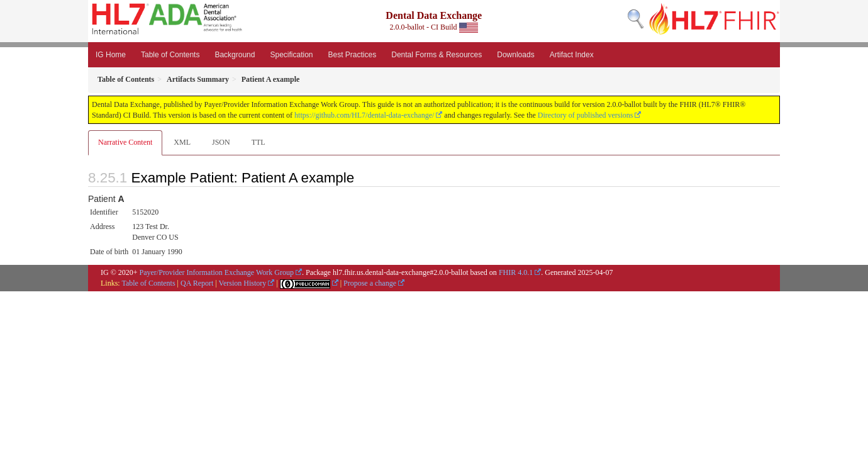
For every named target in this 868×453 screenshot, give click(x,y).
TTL (259, 142)
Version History (243, 283)
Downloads (515, 55)
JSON (221, 142)
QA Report (197, 283)
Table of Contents (170, 55)
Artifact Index (572, 55)
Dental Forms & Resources (437, 55)
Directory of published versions (586, 115)
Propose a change (370, 283)
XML (182, 142)
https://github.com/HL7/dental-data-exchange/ (364, 115)
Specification (291, 55)
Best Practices (353, 55)
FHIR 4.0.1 (516, 272)
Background (235, 55)
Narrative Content (125, 142)
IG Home (111, 55)
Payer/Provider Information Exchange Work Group (217, 272)
